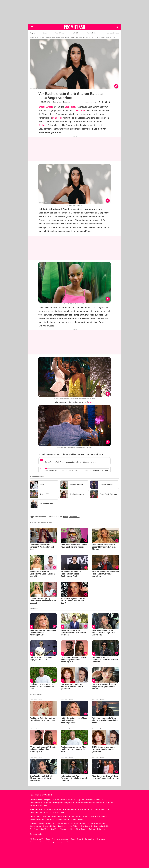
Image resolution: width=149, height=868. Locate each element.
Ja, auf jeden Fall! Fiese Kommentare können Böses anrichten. (71, 462)
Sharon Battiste (46, 107)
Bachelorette (70, 107)
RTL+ (91, 402)
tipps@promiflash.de (71, 517)
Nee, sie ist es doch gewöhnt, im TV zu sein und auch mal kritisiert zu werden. (77, 471)
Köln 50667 (81, 111)
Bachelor (43, 125)
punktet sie (57, 118)
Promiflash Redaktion (62, 102)
